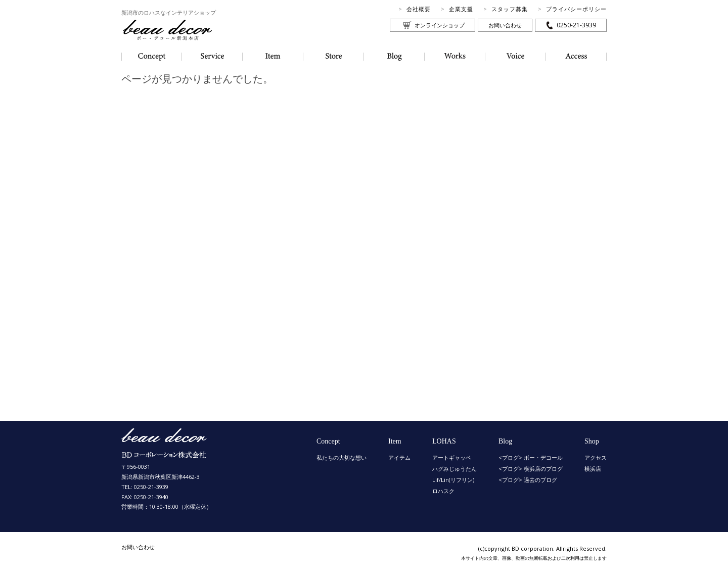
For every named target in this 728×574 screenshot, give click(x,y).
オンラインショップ (440, 25)
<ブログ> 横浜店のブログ (531, 469)
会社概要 (419, 9)
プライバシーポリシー (576, 9)
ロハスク (443, 491)
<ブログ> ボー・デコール (531, 457)
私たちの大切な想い (342, 457)
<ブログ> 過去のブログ (528, 480)
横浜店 (593, 469)
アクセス (596, 457)
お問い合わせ (505, 25)
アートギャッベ (452, 457)
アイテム (399, 457)
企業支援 (461, 9)
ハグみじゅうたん (454, 469)
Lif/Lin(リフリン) (453, 480)
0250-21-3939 (576, 25)
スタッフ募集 (510, 9)
